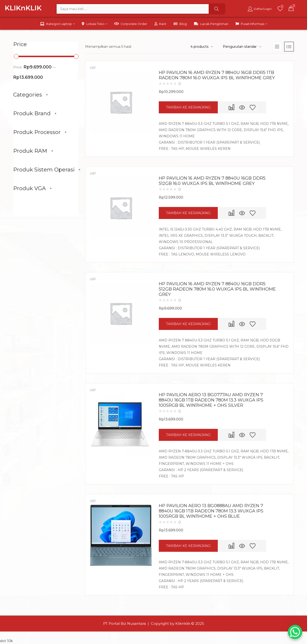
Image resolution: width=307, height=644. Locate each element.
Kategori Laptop (57, 24)
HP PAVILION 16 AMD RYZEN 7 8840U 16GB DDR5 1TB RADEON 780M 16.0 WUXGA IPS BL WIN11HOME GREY (217, 75)
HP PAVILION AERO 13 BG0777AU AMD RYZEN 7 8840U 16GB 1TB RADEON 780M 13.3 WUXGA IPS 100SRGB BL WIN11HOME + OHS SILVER (211, 400)
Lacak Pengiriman (211, 24)
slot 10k (6, 641)
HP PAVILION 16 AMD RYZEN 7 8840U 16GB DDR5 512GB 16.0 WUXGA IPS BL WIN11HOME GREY (212, 181)
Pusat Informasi (251, 24)
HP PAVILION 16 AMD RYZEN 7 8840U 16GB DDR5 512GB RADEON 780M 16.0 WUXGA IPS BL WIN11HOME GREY (217, 289)
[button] (291, 8)
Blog (180, 24)
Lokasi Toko (94, 24)
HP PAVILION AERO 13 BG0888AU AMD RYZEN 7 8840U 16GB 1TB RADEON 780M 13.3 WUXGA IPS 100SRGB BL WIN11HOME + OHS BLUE (211, 511)
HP (93, 68)
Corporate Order (131, 24)
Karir (160, 24)
